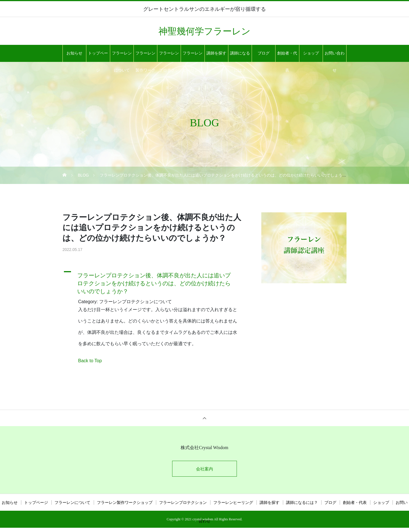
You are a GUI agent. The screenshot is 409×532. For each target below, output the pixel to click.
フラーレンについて (122, 56)
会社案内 (204, 469)
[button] (155, 282)
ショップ (311, 53)
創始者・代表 (287, 56)
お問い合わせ (335, 56)
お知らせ (74, 53)
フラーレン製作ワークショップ (145, 56)
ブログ (264, 53)
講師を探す (216, 53)
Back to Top (90, 361)
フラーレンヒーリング (193, 56)
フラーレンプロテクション (169, 56)
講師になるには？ (240, 56)
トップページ (98, 56)
